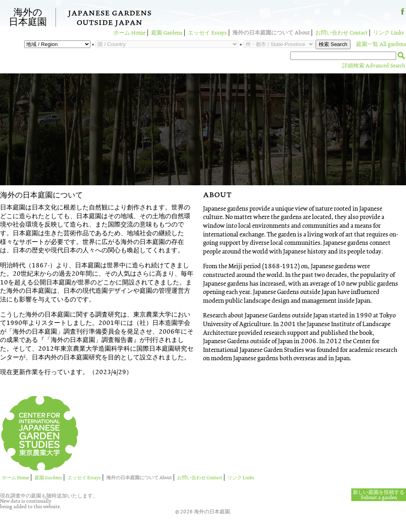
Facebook (403, 14)
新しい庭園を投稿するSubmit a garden (379, 495)
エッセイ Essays (207, 33)
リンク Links (389, 33)
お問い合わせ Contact (341, 33)
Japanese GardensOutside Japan (110, 19)
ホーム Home (129, 33)
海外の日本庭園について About (271, 33)
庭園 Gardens (167, 33)
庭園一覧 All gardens (381, 44)
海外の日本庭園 (28, 17)
